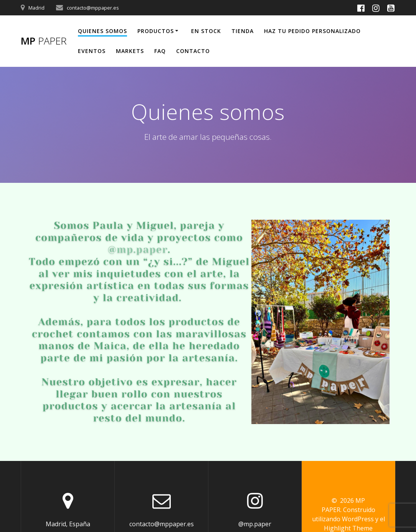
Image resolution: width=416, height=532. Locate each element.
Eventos (92, 51)
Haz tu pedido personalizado (312, 31)
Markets (130, 51)
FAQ (160, 51)
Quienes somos (102, 31)
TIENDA (243, 31)
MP (44, 41)
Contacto (193, 51)
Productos (156, 31)
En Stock (206, 31)
